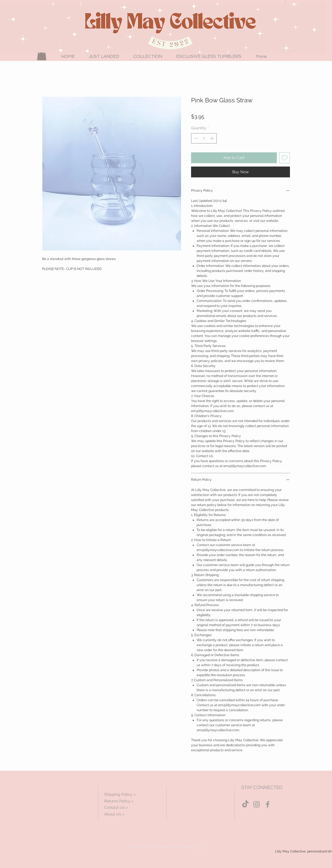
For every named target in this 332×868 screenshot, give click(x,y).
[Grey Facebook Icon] (268, 804)
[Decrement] (195, 138)
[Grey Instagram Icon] (257, 804)
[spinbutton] (204, 138)
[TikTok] (245, 804)
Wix (200, 847)
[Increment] (212, 138)
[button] (42, 54)
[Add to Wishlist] (285, 158)
